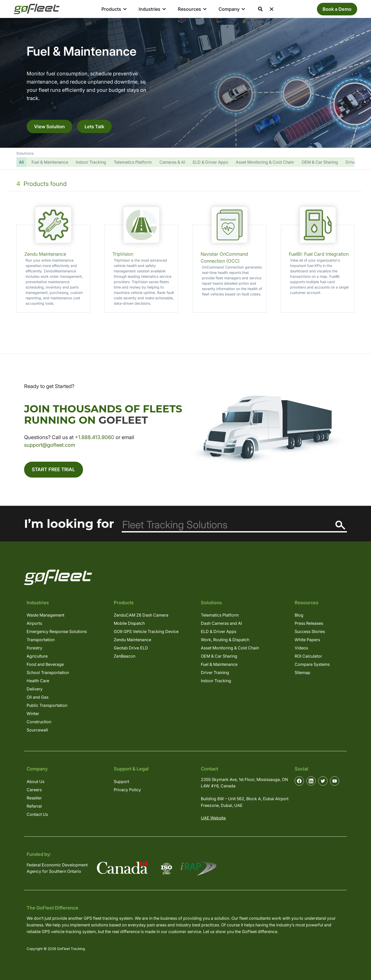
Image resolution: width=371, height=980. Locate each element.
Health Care (38, 682)
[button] (186, 159)
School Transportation (48, 674)
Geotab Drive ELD (131, 649)
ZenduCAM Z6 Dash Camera (141, 616)
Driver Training (215, 674)
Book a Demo (337, 9)
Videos (301, 649)
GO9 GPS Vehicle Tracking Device (146, 632)
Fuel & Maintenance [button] (50, 162)
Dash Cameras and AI (221, 624)
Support (121, 782)
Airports (34, 624)
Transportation (41, 641)
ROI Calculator (308, 657)
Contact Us (37, 815)
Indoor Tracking (216, 682)
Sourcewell (37, 731)
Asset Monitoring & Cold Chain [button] (265, 162)
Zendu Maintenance (132, 641)
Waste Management (45, 616)
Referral (34, 807)
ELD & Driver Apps (219, 632)
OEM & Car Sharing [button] (320, 162)
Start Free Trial (55, 470)
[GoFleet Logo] (37, 9)
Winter (33, 715)
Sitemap (302, 674)
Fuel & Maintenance (219, 665)
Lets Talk (94, 126)
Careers (34, 790)
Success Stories (310, 632)
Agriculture (37, 657)
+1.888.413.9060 (95, 437)
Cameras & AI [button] (172, 162)
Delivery (35, 690)
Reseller (34, 799)
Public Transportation (47, 706)
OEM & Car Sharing (219, 657)
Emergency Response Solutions (57, 632)
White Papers (307, 641)
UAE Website (213, 819)
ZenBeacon (125, 657)
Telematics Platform (220, 616)
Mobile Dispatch (129, 624)
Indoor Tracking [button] (91, 162)
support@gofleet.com (50, 445)
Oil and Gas (38, 698)
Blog (299, 616)
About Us (35, 782)
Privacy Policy (127, 790)
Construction (39, 723)
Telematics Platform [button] (133, 162)
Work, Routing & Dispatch (225, 641)
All (21, 162)
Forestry (34, 649)
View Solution (49, 126)
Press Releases (309, 624)
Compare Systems (312, 665)
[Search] (340, 526)
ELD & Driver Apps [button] (210, 162)
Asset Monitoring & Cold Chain (230, 649)
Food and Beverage (45, 665)
